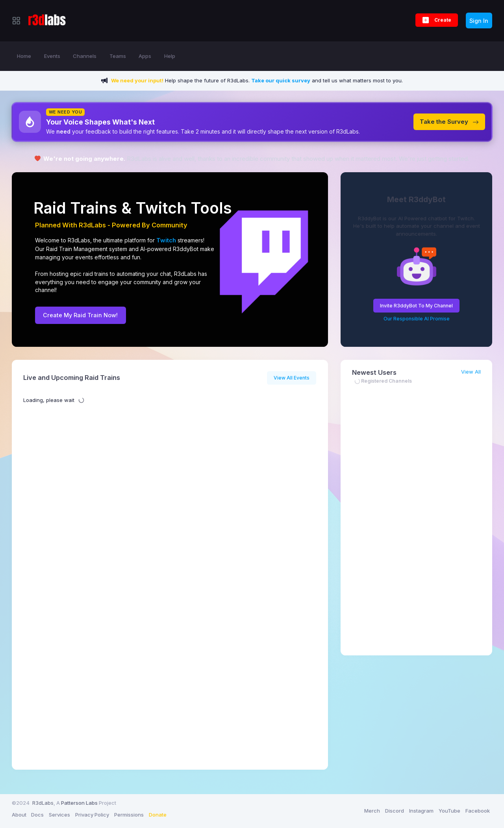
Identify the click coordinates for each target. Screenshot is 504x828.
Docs (37, 815)
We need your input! (137, 80)
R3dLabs (43, 803)
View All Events (292, 378)
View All (471, 372)
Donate (158, 815)
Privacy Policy (92, 815)
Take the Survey (449, 122)
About (19, 815)
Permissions (129, 815)
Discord (395, 811)
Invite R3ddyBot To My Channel (416, 306)
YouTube (449, 811)
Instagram (421, 811)
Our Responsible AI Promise (417, 319)
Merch (372, 811)
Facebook (478, 811)
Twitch (161, 208)
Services (59, 815)
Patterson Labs (79, 803)
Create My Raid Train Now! (80, 315)
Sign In (479, 21)
